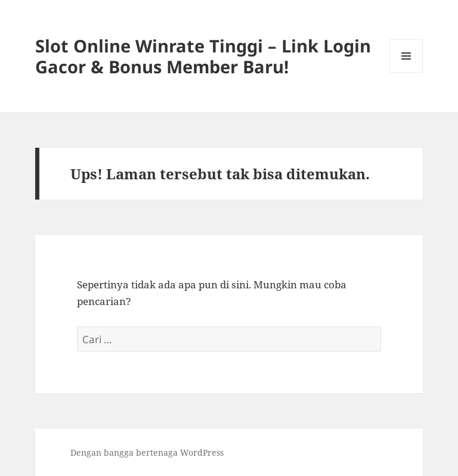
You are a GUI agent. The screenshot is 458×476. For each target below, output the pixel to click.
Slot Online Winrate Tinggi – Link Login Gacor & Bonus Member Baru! (203, 56)
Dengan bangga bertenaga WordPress (147, 452)
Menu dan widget (406, 72)
